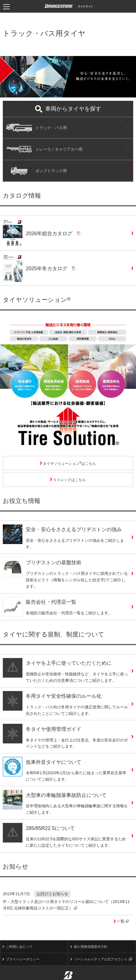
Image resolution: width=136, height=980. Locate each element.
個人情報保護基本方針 (91, 947)
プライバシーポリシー (23, 959)
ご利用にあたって (19, 947)
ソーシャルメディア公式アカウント (103, 959)
